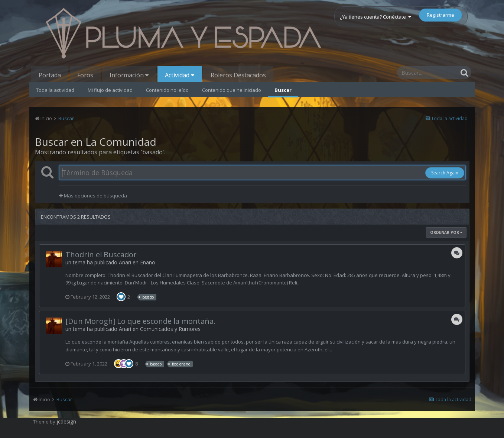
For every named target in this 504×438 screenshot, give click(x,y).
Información (129, 75)
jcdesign (66, 421)
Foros (85, 75)
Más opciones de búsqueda (93, 196)
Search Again (445, 173)
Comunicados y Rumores (170, 329)
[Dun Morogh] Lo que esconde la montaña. (140, 321)
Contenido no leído (167, 90)
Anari (125, 262)
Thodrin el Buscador (101, 255)
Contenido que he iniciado (232, 90)
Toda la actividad (55, 90)
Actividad (180, 75)
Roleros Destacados (238, 75)
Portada (50, 75)
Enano (148, 262)
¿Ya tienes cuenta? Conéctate (375, 17)
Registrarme (440, 15)
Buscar (283, 90)
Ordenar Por (446, 232)
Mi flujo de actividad (110, 90)
